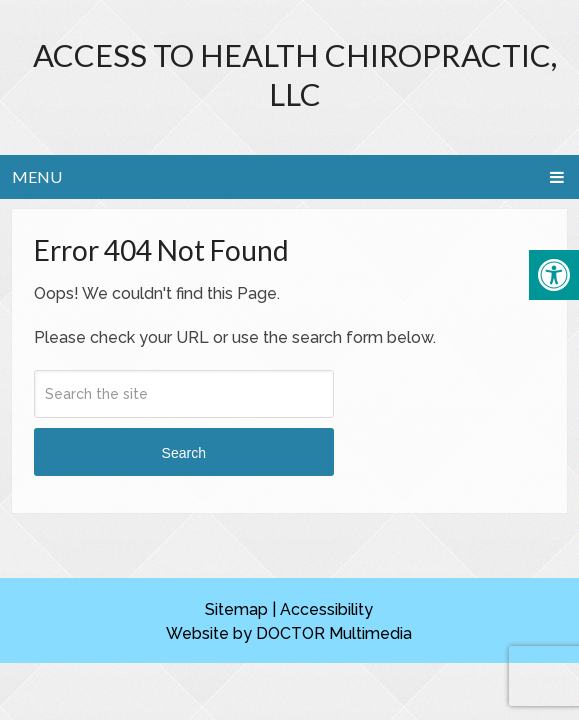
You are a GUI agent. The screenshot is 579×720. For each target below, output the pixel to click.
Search (184, 453)
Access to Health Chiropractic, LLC (295, 74)
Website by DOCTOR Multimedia (289, 633)
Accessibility (326, 609)
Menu (37, 176)
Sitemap (236, 609)
